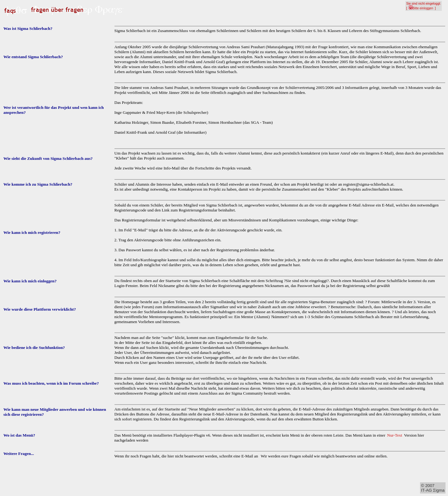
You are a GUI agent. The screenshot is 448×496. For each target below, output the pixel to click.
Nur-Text (394, 435)
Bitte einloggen (421, 8)
